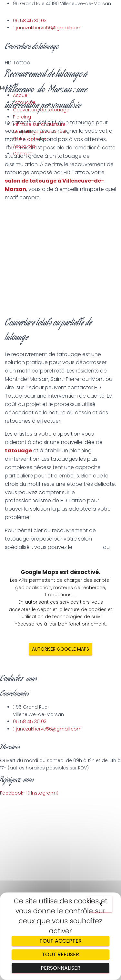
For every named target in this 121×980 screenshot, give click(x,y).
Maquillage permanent (39, 132)
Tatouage (24, 102)
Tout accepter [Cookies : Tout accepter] (60, 941)
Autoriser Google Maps (60, 649)
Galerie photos (30, 139)
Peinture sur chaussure (39, 124)
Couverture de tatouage (41, 110)
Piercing (22, 117)
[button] (35, 88)
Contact (22, 154)
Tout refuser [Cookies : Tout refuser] (60, 954)
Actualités (24, 146)
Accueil (21, 95)
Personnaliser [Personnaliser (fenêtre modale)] (60, 968)
